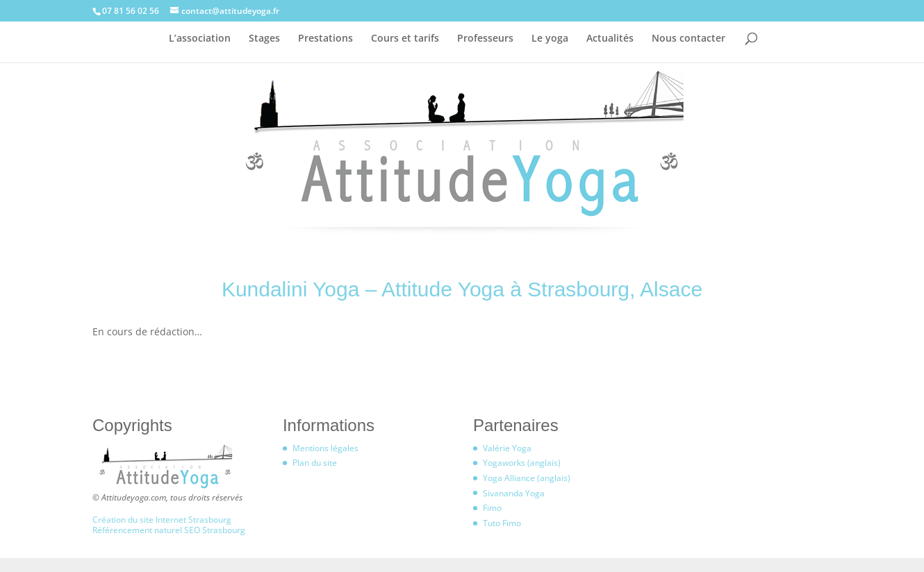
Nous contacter (688, 39)
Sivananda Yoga (514, 493)
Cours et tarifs (405, 39)
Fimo (492, 508)
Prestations (325, 39)
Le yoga (550, 39)
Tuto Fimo (502, 523)
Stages (264, 39)
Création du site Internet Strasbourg (162, 520)
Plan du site (315, 463)
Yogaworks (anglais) (522, 463)
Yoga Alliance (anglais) (527, 478)
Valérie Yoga (507, 448)
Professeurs (485, 39)
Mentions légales (325, 448)
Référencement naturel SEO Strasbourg (169, 530)
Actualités (610, 39)
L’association (200, 39)
